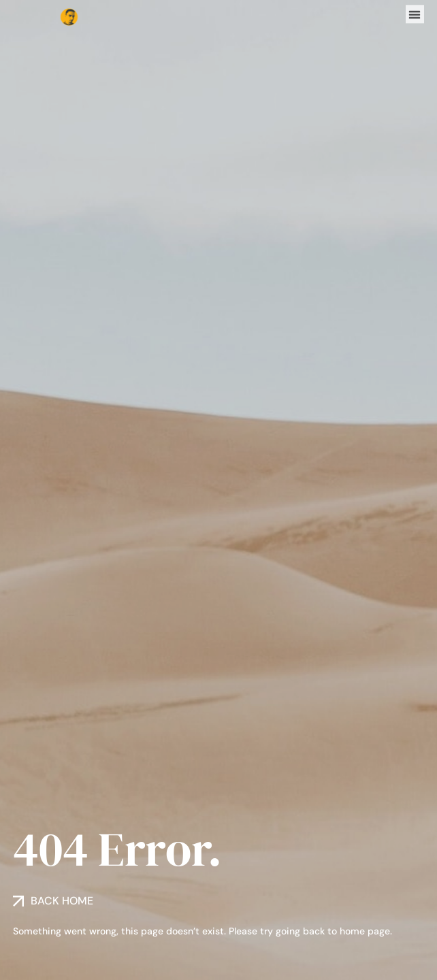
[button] (415, 13)
